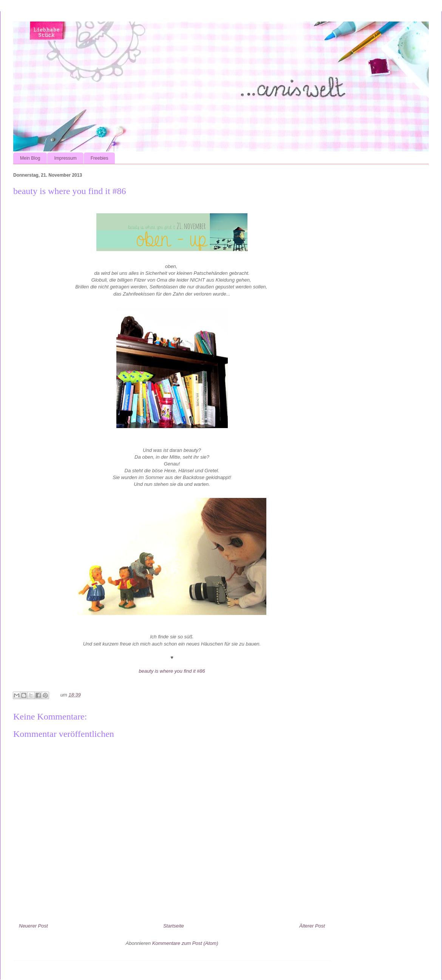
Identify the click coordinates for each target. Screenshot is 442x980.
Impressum (65, 158)
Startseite (174, 926)
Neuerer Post (33, 926)
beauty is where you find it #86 (172, 671)
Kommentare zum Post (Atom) (185, 943)
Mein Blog (30, 158)
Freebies (100, 158)
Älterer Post (312, 926)
